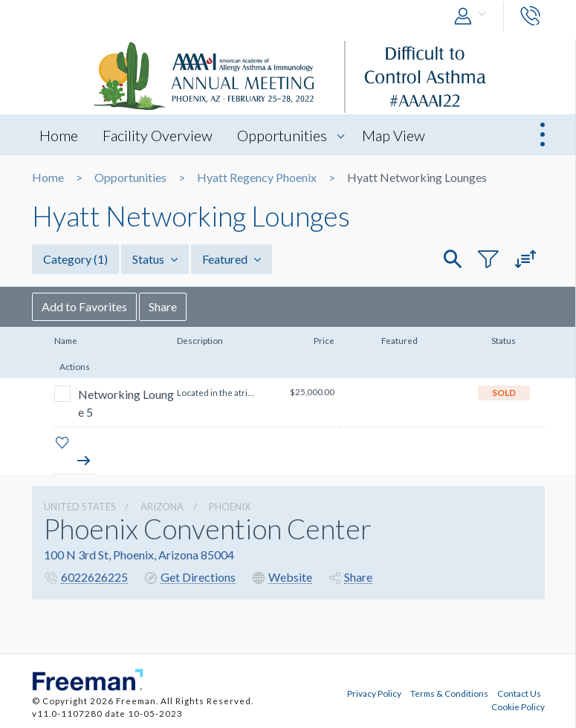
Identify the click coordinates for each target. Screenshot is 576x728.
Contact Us (519, 693)
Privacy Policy (374, 693)
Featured (232, 259)
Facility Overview (158, 135)
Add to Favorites (84, 306)
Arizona (162, 507)
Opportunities (282, 135)
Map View (394, 135)
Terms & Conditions (449, 693)
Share (163, 306)
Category (75, 259)
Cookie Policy (518, 706)
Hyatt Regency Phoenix (257, 178)
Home (59, 135)
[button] (473, 17)
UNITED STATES (80, 507)
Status (155, 259)
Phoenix (230, 507)
